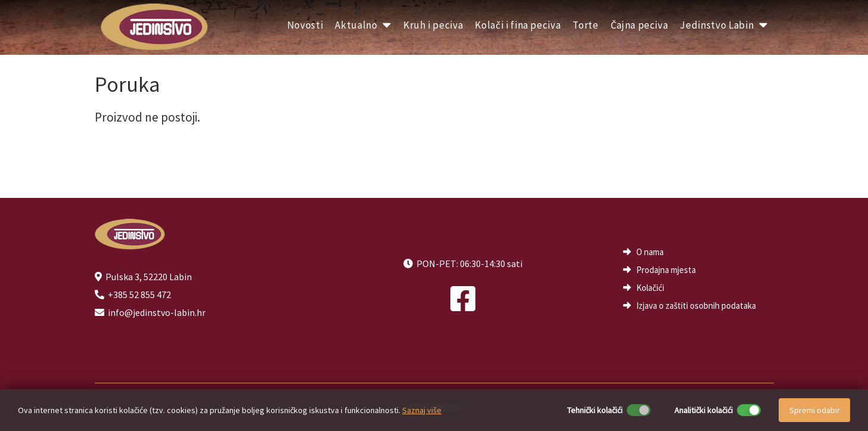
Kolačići (650, 288)
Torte (585, 25)
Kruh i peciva (433, 25)
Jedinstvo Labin (724, 25)
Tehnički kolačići (595, 410)
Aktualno (363, 25)
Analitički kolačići (704, 410)
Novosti (305, 25)
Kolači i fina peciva (518, 25)
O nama (650, 252)
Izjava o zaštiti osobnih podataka (696, 306)
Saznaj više (422, 410)
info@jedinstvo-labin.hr (157, 312)
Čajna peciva (640, 25)
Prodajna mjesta (666, 270)
